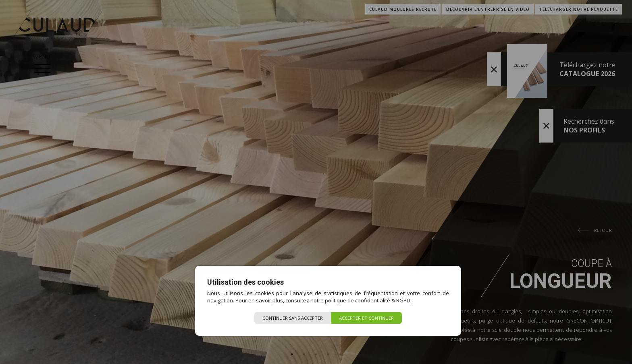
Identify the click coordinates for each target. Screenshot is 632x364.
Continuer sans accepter (293, 318)
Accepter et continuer (366, 318)
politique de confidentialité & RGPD (368, 300)
